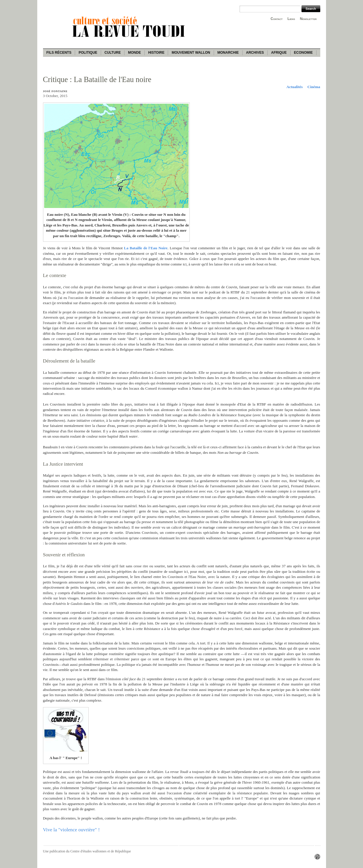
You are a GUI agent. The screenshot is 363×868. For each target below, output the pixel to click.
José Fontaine (55, 91)
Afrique (279, 53)
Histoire (156, 53)
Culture (113, 53)
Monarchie (228, 53)
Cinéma (314, 87)
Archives (255, 53)
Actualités (295, 87)
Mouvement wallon (191, 53)
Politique (88, 53)
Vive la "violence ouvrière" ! (71, 830)
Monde (134, 53)
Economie (303, 53)
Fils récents (59, 53)
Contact (277, 19)
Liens (291, 19)
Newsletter (308, 19)
